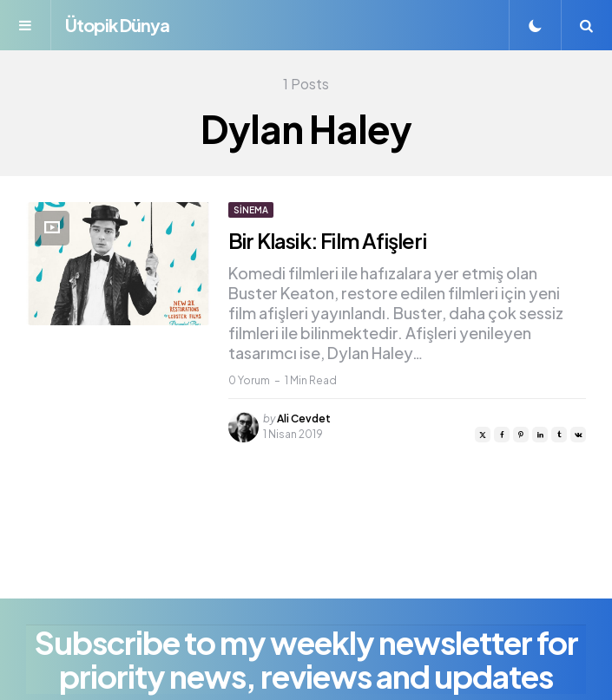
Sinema (251, 210)
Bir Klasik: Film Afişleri (327, 240)
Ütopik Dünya (117, 25)
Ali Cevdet (304, 419)
